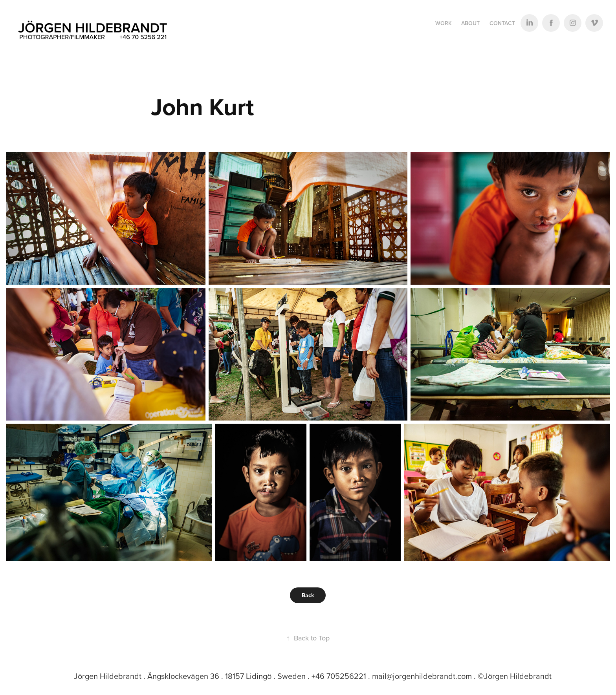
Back (308, 595)
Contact (502, 23)
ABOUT (470, 23)
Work (444, 23)
